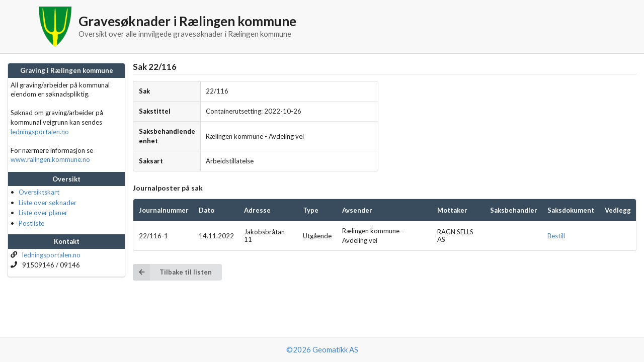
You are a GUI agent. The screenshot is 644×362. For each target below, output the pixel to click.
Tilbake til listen (172, 272)
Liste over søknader (48, 203)
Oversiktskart (39, 192)
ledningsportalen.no (40, 132)
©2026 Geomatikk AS (322, 349)
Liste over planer (43, 213)
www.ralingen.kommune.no (50, 159)
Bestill (556, 236)
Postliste (31, 223)
